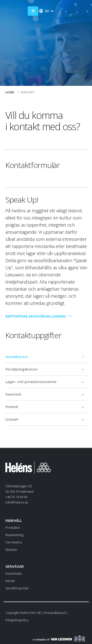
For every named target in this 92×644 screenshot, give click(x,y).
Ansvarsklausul (55, 613)
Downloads (13, 573)
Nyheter (11, 550)
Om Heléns (14, 542)
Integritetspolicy (17, 620)
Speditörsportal (17, 588)
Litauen (12, 419)
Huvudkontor (17, 357)
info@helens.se (17, 502)
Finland (12, 407)
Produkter (13, 528)
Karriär (10, 581)
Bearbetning (14, 535)
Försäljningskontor (22, 369)
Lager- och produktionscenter (31, 382)
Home (10, 92)
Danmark (13, 394)
